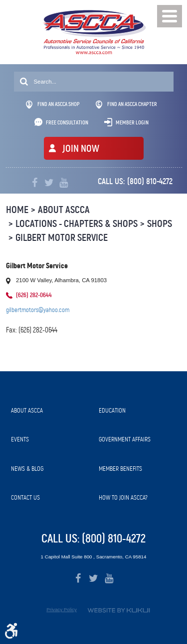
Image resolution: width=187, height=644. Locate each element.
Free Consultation (67, 122)
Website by (119, 610)
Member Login (132, 122)
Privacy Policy (62, 609)
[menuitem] (50, 411)
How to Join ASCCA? (123, 497)
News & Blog (27, 469)
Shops (160, 224)
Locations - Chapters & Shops (77, 224)
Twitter (49, 183)
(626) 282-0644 (34, 295)
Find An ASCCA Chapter (126, 105)
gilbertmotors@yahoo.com (38, 310)
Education (112, 410)
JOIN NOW (81, 149)
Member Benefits (120, 469)
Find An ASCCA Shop (53, 105)
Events (20, 439)
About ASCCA (64, 210)
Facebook (35, 183)
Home (17, 210)
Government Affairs (125, 439)
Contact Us (25, 497)
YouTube (64, 183)
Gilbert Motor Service (62, 238)
